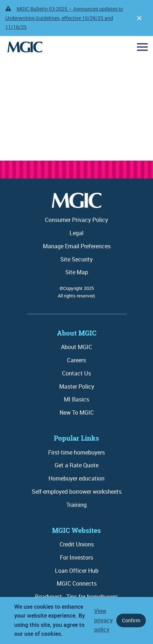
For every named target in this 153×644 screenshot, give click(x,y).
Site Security (76, 259)
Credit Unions (77, 544)
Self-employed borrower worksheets (77, 492)
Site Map (77, 272)
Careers (76, 360)
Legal (76, 233)
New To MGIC (77, 412)
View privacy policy (103, 620)
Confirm (131, 620)
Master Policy (77, 386)
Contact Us (76, 373)
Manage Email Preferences (77, 246)
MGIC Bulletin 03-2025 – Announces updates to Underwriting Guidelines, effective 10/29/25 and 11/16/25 (64, 18)
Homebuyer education (76, 478)
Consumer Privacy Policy (76, 220)
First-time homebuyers (76, 452)
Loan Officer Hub (77, 571)
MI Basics (76, 399)
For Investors (76, 557)
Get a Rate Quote (76, 465)
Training (76, 505)
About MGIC (76, 347)
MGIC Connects (77, 583)
